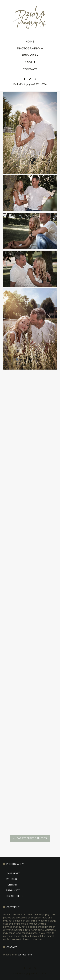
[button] (30, 838)
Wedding (11, 879)
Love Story (13, 873)
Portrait (12, 885)
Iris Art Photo (15, 896)
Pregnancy (13, 890)
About (30, 62)
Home (30, 42)
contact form (25, 955)
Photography (29, 48)
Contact (30, 69)
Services (29, 55)
